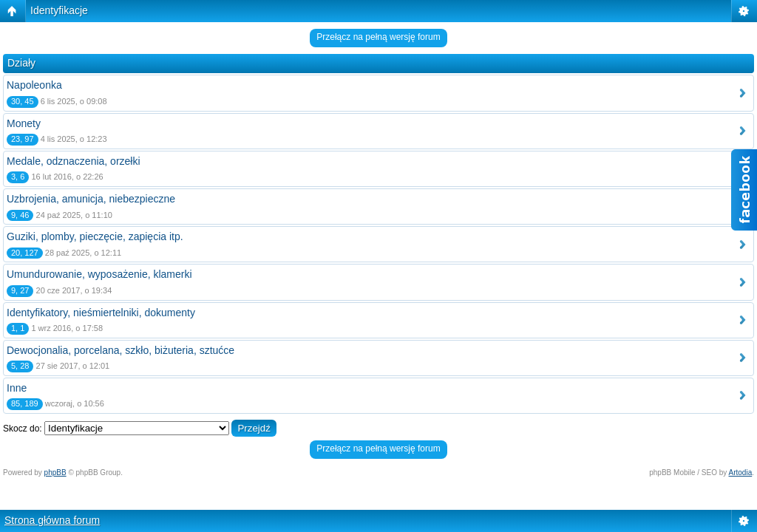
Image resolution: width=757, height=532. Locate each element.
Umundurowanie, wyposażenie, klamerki (99, 274)
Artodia (741, 473)
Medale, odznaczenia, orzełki (74, 161)
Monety (24, 123)
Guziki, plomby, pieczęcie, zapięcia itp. (95, 236)
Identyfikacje (59, 10)
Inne (17, 388)
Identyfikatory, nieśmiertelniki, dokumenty (101, 313)
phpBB (55, 473)
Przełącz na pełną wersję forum (378, 37)
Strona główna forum (52, 520)
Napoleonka (34, 85)
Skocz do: (23, 429)
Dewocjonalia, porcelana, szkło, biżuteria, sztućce (120, 350)
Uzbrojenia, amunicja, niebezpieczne (91, 199)
